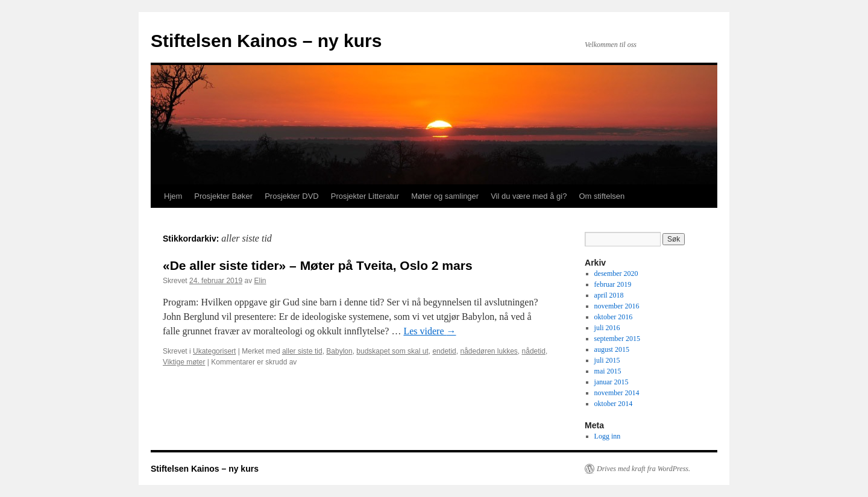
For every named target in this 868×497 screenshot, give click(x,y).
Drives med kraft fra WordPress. (643, 469)
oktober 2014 (614, 404)
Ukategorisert (214, 351)
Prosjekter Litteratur (365, 196)
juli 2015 (607, 360)
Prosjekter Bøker (223, 196)
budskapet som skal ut (392, 351)
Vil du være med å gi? (529, 196)
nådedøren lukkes (489, 351)
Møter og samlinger (445, 196)
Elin (260, 281)
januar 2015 (612, 382)
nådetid (534, 351)
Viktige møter (184, 362)
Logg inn (608, 436)
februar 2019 (613, 284)
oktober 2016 (614, 317)
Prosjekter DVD (292, 196)
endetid (444, 351)
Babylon (339, 351)
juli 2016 (607, 328)
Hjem (173, 196)
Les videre (429, 331)
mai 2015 (608, 371)
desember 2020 (616, 274)
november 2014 (617, 393)
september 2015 (617, 339)
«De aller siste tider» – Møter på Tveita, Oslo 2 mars (318, 265)
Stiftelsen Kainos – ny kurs (266, 41)
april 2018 (609, 295)
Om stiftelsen (602, 196)
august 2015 (612, 349)
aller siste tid (302, 351)
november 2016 (617, 306)
